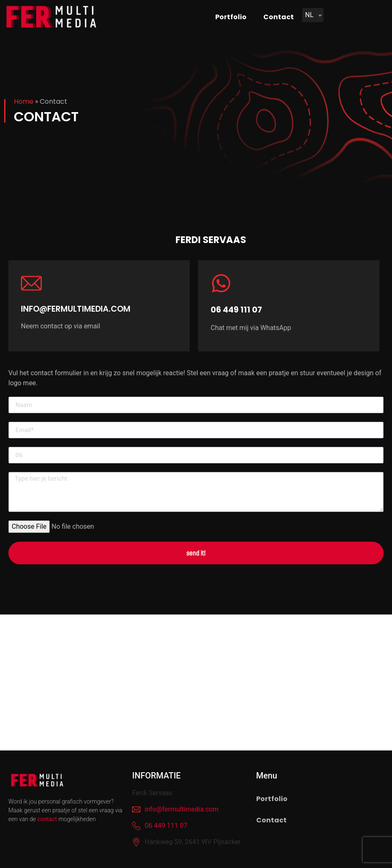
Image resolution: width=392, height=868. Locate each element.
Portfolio (231, 17)
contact (47, 819)
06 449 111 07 (236, 310)
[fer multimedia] (196, 682)
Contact (279, 17)
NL (309, 15)
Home (24, 101)
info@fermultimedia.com (76, 309)
